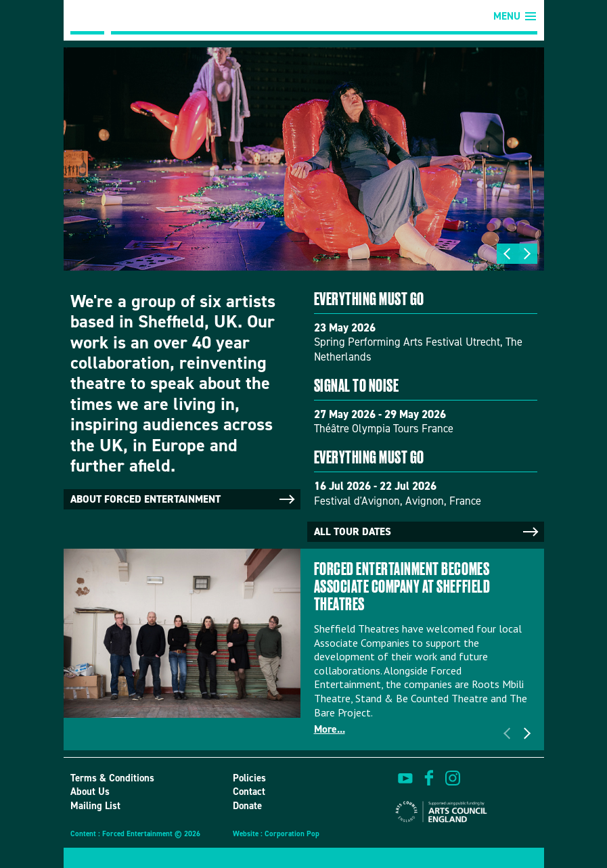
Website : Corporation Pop (276, 834)
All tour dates (427, 532)
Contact (249, 792)
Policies (249, 778)
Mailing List (95, 806)
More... (330, 729)
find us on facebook (429, 778)
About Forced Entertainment (184, 499)
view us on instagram (453, 778)
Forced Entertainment (87, 17)
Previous (507, 254)
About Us (90, 792)
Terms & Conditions (112, 778)
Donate (247, 806)
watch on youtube (405, 778)
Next (527, 254)
